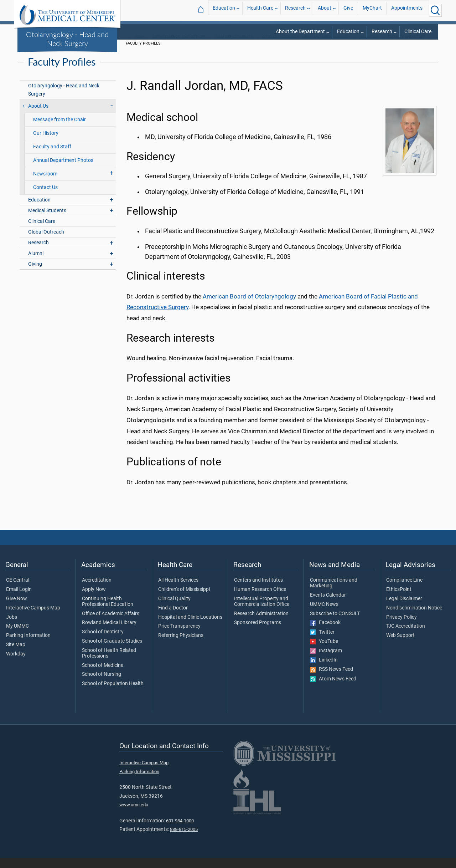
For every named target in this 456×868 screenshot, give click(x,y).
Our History (46, 143)
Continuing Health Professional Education (108, 611)
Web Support (400, 645)
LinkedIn (324, 670)
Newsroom (45, 183)
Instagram (326, 660)
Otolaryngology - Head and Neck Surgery (67, 39)
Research (295, 10)
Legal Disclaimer (404, 608)
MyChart (372, 10)
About (325, 10)
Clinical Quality (174, 608)
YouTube (324, 651)
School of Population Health (113, 693)
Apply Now (94, 599)
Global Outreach (46, 242)
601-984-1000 (180, 830)
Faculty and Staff (52, 156)
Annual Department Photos (63, 170)
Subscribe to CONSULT (335, 623)
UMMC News (324, 614)
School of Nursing (102, 684)
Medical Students (47, 220)
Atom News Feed (333, 689)
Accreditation (97, 590)
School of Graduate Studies (112, 651)
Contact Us (45, 197)
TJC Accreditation (406, 636)
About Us (369, 47)
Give (348, 10)
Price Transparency (179, 636)
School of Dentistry (103, 642)
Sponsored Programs (258, 633)
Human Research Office (260, 599)
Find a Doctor (173, 618)
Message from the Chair (59, 129)
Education (224, 10)
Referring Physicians (181, 645)
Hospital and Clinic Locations (190, 627)
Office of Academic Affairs (111, 623)
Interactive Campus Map (33, 618)
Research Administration (261, 623)
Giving (35, 274)
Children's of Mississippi (184, 599)
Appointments (407, 10)
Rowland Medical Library (109, 633)
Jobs (12, 627)
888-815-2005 (184, 839)
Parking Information (28, 645)
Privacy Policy (401, 627)
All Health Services (178, 590)
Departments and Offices (179, 47)
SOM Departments (234, 47)
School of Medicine (103, 675)
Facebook (325, 633)
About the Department (300, 32)
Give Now (17, 608)
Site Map (16, 654)
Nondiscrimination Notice (414, 618)
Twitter (322, 642)
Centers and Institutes (258, 590)
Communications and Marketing (334, 593)
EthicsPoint (399, 599)
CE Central (18, 590)
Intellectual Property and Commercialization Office (262, 611)
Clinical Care (418, 32)
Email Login (19, 599)
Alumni (36, 263)
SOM (139, 47)
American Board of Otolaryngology (250, 306)
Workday (16, 664)
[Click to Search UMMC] (435, 10)
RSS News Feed (331, 679)
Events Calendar (328, 605)
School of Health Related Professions (109, 663)
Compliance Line (404, 590)
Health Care (260, 10)
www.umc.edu (134, 814)
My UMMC (17, 636)
